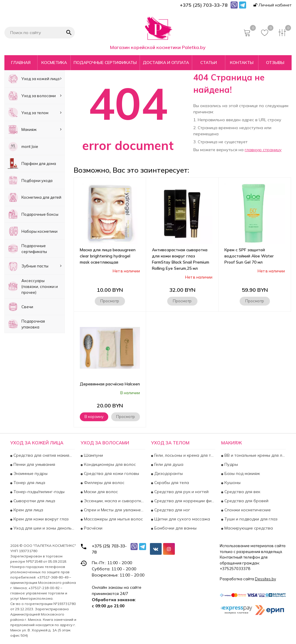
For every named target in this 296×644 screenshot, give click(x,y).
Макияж (35, 130)
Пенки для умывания (34, 464)
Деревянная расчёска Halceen (110, 384)
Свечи (20, 307)
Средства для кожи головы (111, 473)
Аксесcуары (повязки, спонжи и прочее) (33, 286)
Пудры (231, 464)
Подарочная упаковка (26, 324)
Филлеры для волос (104, 483)
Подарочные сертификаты (105, 63)
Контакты (242, 63)
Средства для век (242, 492)
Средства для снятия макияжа (44, 455)
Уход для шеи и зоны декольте (44, 528)
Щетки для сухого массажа (182, 519)
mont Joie (23, 147)
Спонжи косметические (247, 510)
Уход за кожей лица (35, 79)
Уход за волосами (35, 96)
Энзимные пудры (30, 473)
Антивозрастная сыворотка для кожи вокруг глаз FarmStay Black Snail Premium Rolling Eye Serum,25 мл (181, 259)
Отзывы (275, 63)
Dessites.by (265, 579)
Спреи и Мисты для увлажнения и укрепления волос (114, 510)
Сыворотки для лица (34, 501)
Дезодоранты (168, 473)
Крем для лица (28, 510)
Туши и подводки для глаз (250, 519)
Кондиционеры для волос (109, 464)
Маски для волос (100, 492)
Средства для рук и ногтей (181, 492)
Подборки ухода (30, 180)
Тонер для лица (29, 483)
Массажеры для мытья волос (113, 519)
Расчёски (93, 528)
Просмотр (110, 301)
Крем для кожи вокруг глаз (40, 519)
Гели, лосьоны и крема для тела (184, 455)
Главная (21, 63)
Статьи (209, 63)
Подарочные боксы (33, 214)
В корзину (94, 417)
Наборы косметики (33, 231)
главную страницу (263, 150)
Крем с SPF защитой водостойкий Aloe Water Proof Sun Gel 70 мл (249, 256)
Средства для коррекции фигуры (184, 501)
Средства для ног (172, 510)
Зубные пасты (35, 266)
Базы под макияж (242, 473)
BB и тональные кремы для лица (254, 455)
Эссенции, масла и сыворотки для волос (114, 501)
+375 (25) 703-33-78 (109, 549)
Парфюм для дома (32, 164)
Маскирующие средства (248, 528)
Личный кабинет (273, 5)
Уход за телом (35, 113)
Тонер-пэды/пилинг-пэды (38, 492)
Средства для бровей (246, 501)
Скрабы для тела (171, 483)
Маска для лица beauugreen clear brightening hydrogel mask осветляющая (108, 256)
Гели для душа (168, 464)
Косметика (54, 63)
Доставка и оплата (166, 63)
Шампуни (93, 455)
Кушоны (232, 483)
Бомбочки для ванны (175, 528)
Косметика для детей (34, 197)
